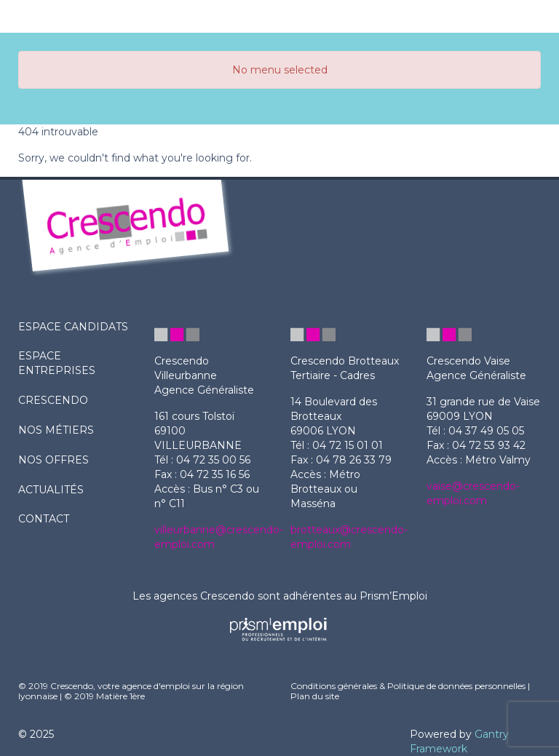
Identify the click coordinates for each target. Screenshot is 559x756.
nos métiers (56, 430)
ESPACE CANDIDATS (73, 327)
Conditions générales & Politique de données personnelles (408, 686)
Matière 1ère (120, 696)
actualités (51, 490)
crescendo (53, 400)
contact (44, 519)
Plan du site (315, 696)
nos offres (53, 460)
